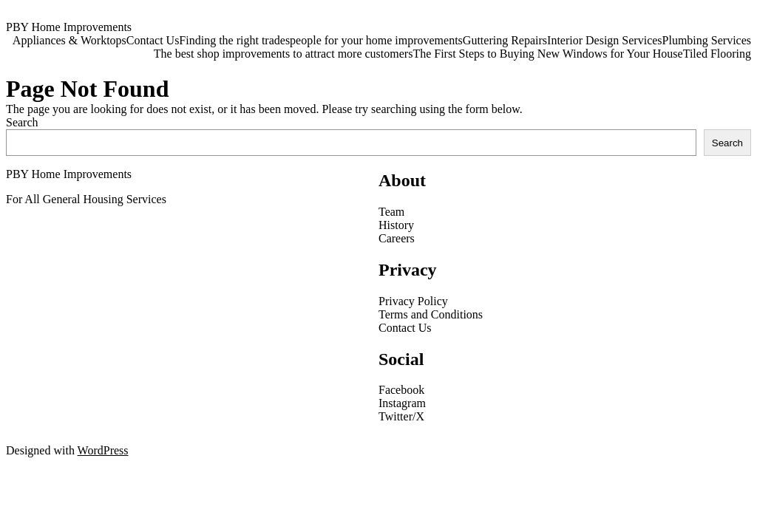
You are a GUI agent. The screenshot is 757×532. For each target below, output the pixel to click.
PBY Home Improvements (69, 27)
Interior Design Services (605, 40)
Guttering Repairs (505, 40)
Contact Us (153, 40)
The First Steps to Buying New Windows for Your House (547, 54)
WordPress (103, 450)
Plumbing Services (707, 40)
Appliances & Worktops (69, 40)
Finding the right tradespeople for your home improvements (320, 40)
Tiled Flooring (717, 54)
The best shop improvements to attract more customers (284, 54)
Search (22, 122)
